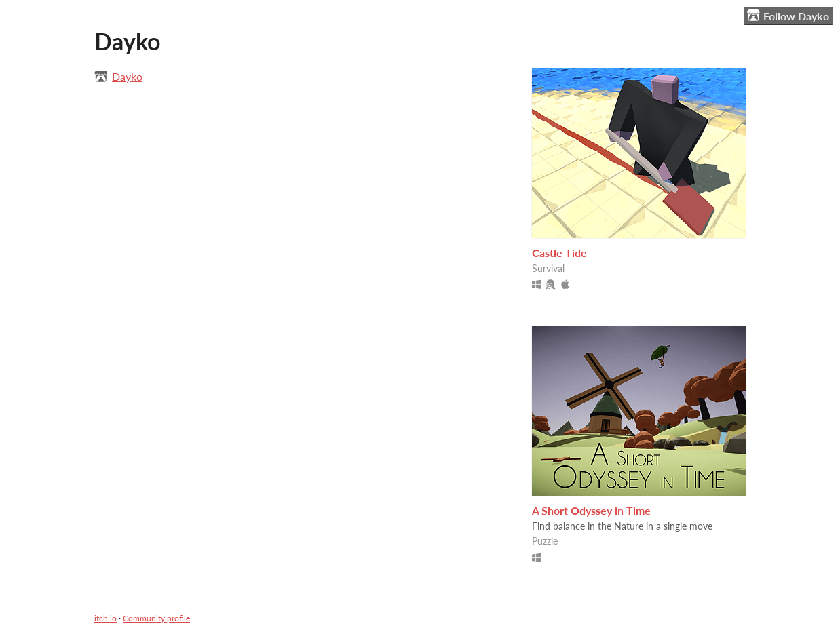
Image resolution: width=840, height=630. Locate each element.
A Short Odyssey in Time (591, 510)
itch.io (106, 618)
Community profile (156, 618)
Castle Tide (559, 253)
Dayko (127, 76)
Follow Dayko (788, 16)
